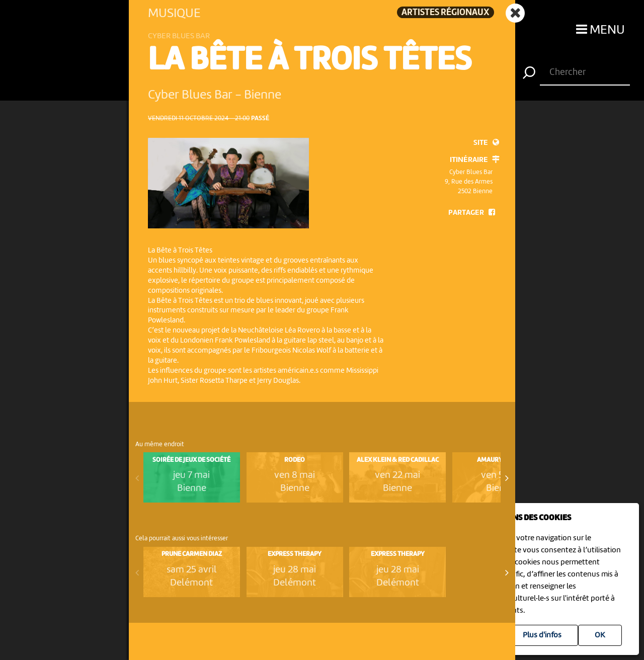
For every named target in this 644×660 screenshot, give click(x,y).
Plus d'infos (542, 635)
